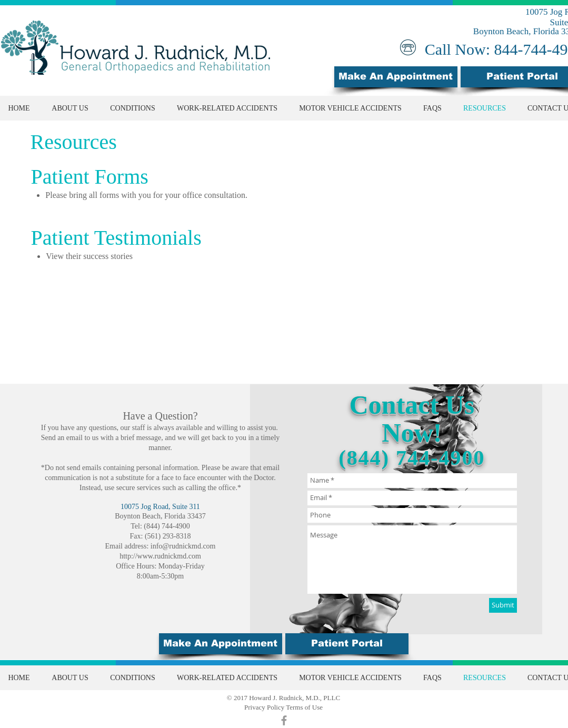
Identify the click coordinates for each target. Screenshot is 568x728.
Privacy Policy (264, 707)
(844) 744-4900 (412, 458)
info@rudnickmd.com (183, 546)
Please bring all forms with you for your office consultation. (146, 195)
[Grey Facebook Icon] (284, 720)
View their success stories (89, 256)
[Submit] (503, 605)
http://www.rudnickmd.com (160, 556)
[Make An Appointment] (396, 77)
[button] (347, 644)
